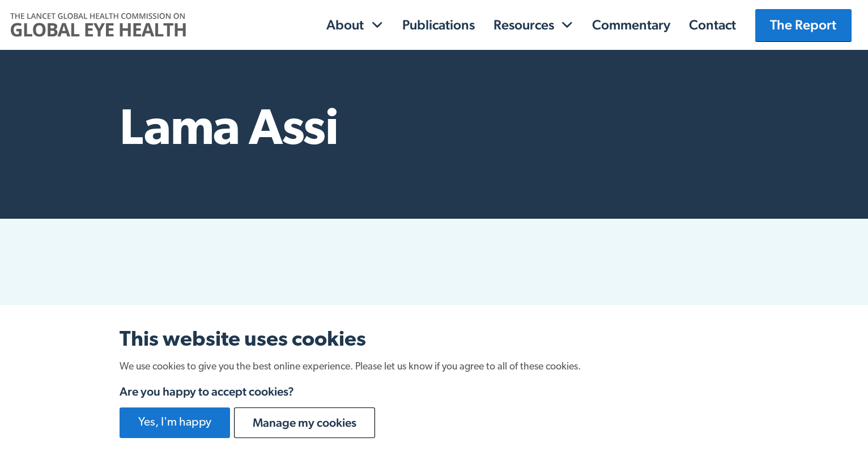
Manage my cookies (305, 422)
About (345, 25)
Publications (439, 25)
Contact (712, 25)
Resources (524, 25)
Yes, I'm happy (175, 422)
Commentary (631, 25)
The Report (803, 25)
